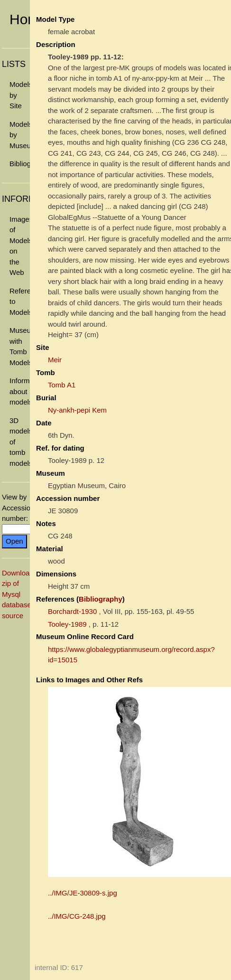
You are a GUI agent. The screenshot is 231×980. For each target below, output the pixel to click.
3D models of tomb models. (20, 442)
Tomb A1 (62, 385)
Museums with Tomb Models (20, 346)
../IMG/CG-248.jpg (77, 916)
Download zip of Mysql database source (18, 594)
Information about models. (20, 391)
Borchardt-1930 (72, 611)
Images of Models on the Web (20, 246)
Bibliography (20, 164)
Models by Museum (20, 135)
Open (14, 541)
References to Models (20, 302)
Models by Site (20, 95)
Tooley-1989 (67, 624)
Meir (55, 360)
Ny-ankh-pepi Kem (77, 410)
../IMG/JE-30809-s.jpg (83, 893)
